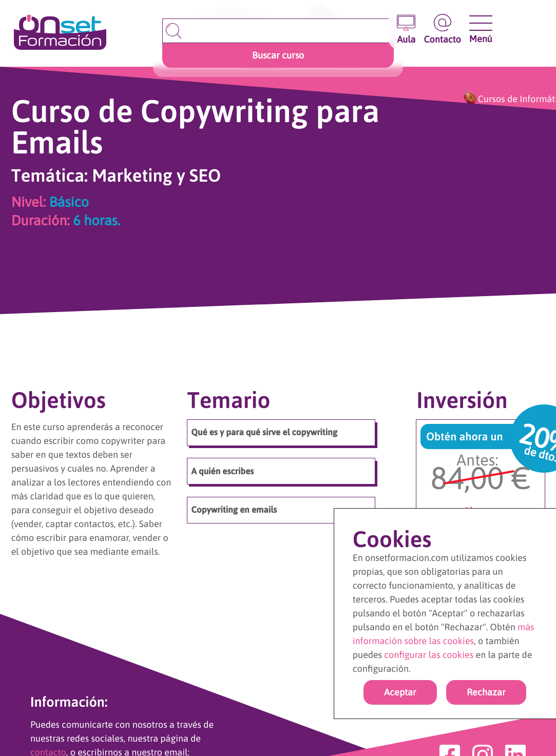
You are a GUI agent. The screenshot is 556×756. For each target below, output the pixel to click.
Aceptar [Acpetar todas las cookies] (400, 692)
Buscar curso (278, 55)
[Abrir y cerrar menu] (481, 23)
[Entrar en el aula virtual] (406, 29)
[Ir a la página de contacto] (442, 29)
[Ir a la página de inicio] (60, 33)
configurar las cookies (429, 655)
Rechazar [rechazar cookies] (486, 692)
